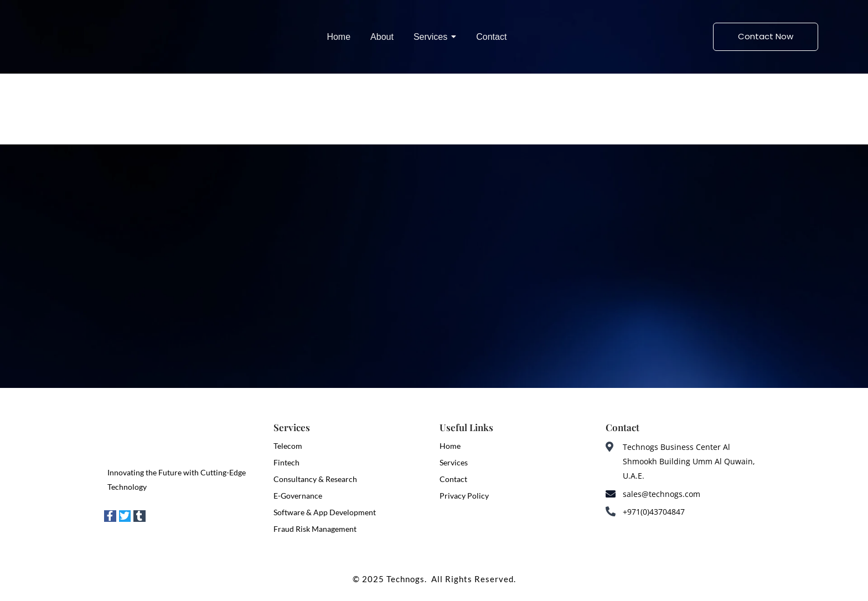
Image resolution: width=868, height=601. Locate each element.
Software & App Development (325, 512)
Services (454, 462)
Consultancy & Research (315, 479)
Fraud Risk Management (315, 529)
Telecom (288, 446)
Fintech (286, 462)
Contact (453, 479)
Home (450, 446)
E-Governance (298, 496)
